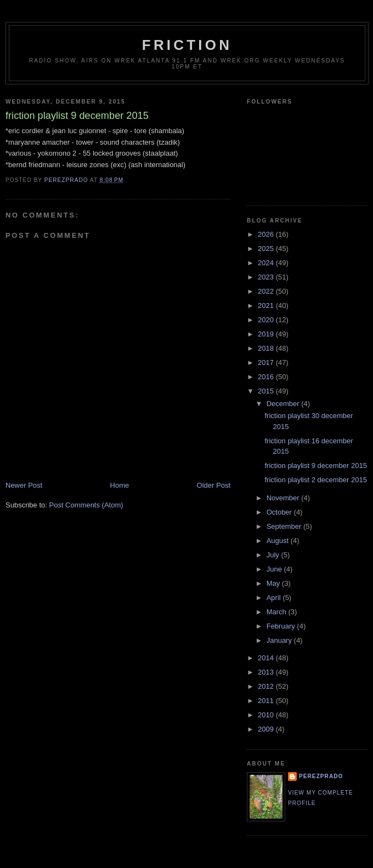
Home (120, 485)
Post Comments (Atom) (86, 505)
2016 (267, 377)
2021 (267, 305)
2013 (267, 672)
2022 (267, 291)
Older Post (214, 485)
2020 (267, 320)
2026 (267, 234)
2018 (267, 348)
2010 (267, 715)
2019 (267, 334)
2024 (267, 263)
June (275, 569)
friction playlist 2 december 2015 (315, 480)
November (284, 498)
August (279, 541)
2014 (267, 658)
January (280, 640)
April (275, 598)
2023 (267, 277)
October (280, 512)
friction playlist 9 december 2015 (315, 466)
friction (187, 45)
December (284, 404)
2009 (267, 729)
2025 (267, 249)
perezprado (321, 776)
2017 (267, 362)
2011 (267, 701)
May (274, 583)
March (278, 612)
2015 (267, 391)
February (282, 626)
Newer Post (24, 485)
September (285, 526)
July (274, 555)
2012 (267, 686)
